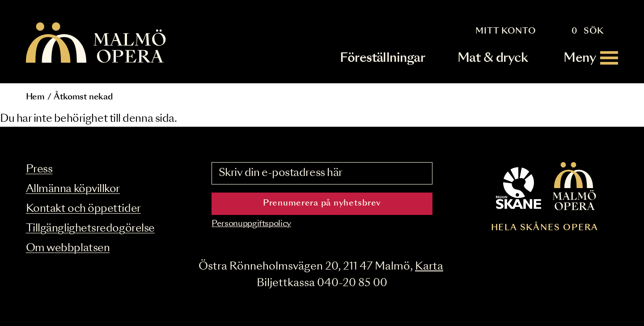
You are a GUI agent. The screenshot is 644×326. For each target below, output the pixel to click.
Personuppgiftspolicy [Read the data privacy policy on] (251, 224)
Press (39, 169)
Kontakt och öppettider (83, 209)
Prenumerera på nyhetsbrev (322, 203)
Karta (429, 267)
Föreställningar (382, 58)
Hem (35, 97)
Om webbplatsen (68, 248)
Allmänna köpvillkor (73, 189)
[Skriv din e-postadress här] (322, 173)
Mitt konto (506, 31)
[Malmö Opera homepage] (97, 43)
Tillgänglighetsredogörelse (90, 229)
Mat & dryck (493, 58)
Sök (594, 31)
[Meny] (591, 58)
